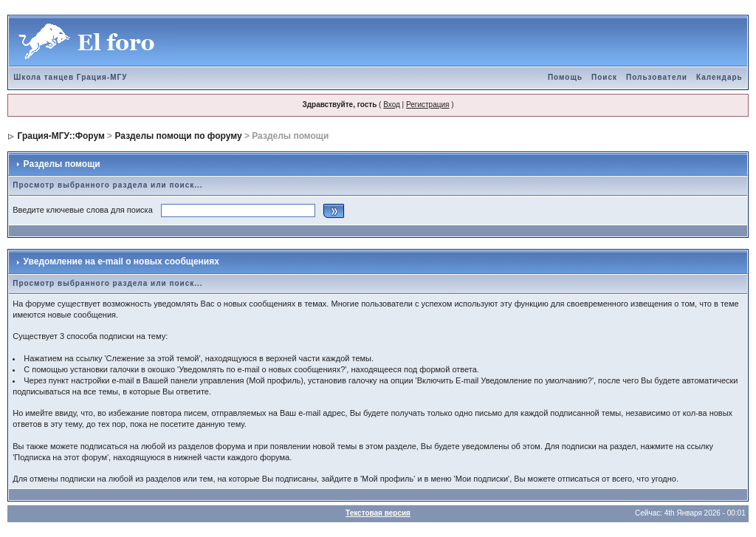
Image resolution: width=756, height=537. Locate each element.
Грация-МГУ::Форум (61, 136)
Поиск (604, 77)
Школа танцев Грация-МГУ (70, 77)
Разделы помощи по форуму (178, 136)
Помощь (565, 77)
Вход (392, 105)
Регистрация (427, 105)
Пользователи (657, 77)
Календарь (719, 77)
